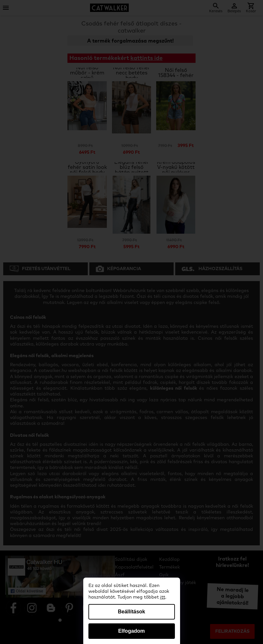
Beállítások (131, 612)
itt (163, 597)
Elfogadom (131, 631)
